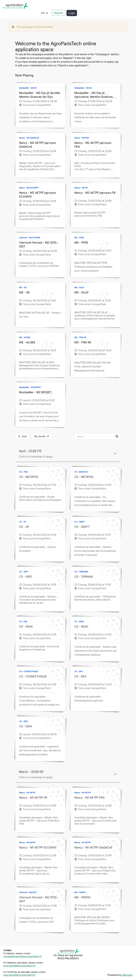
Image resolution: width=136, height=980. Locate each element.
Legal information (28, 975)
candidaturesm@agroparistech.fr (23, 949)
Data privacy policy (53, 975)
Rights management (78, 975)
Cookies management (105, 975)
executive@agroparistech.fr (19, 958)
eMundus (127, 967)
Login (128, 6)
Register (115, 6)
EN (102, 6)
